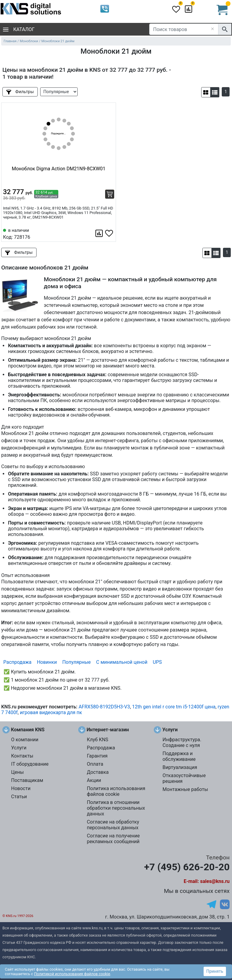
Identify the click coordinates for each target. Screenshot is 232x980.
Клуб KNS (97, 740)
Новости (21, 788)
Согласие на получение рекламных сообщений (113, 839)
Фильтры (20, 92)
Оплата (95, 764)
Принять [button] (215, 971)
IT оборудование (30, 764)
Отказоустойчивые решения (184, 778)
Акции (94, 780)
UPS (157, 662)
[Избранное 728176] (110, 233)
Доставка (98, 772)
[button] (206, 92)
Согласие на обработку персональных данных (113, 825)
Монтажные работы (185, 789)
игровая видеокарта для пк (51, 712)
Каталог (19, 29)
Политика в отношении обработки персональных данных (116, 808)
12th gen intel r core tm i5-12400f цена (174, 707)
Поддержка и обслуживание (179, 756)
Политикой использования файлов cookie (72, 974)
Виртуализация (180, 767)
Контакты (22, 756)
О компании (25, 740)
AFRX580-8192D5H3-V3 (104, 707)
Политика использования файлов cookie (116, 791)
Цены (18, 772)
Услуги (19, 748)
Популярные (76, 662)
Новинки (47, 662)
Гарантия (97, 756)
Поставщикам (27, 780)
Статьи (19, 797)
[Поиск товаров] (184, 29)
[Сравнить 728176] (100, 233)
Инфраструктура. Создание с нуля (182, 742)
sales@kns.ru (215, 881)
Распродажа (17, 662)
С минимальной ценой (122, 662)
